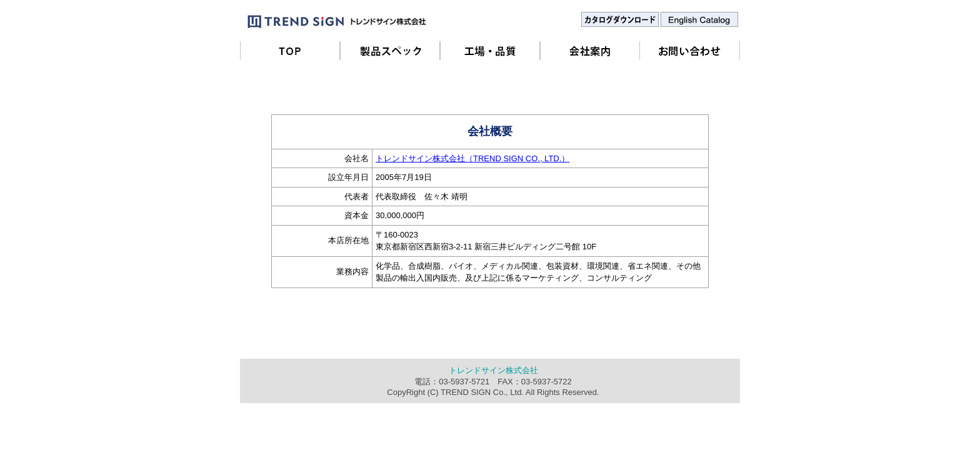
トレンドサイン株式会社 (493, 370)
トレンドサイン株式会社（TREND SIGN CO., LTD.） (472, 158)
